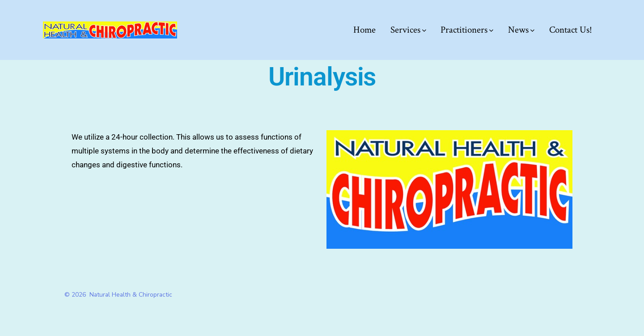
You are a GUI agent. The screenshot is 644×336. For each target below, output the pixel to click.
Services (408, 30)
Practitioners (467, 30)
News (521, 30)
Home (364, 30)
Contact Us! (571, 30)
